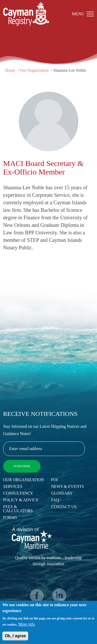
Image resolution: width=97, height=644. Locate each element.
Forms (10, 518)
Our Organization (24, 480)
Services (13, 486)
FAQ (55, 500)
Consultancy (18, 493)
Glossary (62, 493)
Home (10, 70)
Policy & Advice (21, 500)
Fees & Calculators (18, 509)
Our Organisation (34, 70)
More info (27, 626)
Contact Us (64, 507)
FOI (55, 480)
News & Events (68, 486)
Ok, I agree (15, 638)
